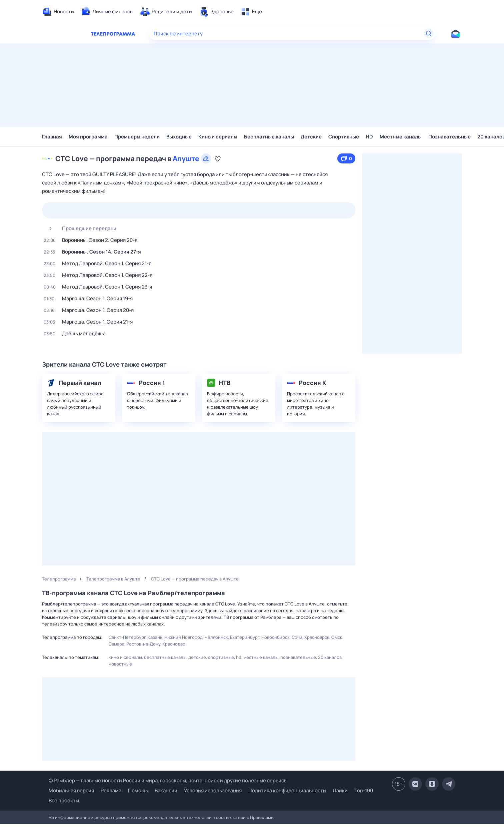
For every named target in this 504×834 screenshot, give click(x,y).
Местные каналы (401, 137)
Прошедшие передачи (80, 229)
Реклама (111, 790)
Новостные (120, 664)
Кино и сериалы (218, 137)
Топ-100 (364, 790)
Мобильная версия (71, 791)
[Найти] (429, 33)
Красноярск (317, 637)
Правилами (262, 817)
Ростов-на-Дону (143, 644)
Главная (52, 137)
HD (369, 137)
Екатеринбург (245, 637)
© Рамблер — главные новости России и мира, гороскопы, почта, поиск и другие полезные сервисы (168, 780)
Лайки (340, 790)
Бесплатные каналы (269, 137)
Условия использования (213, 790)
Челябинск (216, 637)
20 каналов (330, 657)
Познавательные (449, 137)
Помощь (138, 790)
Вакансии (166, 790)
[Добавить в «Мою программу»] (218, 158)
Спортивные (344, 137)
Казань (155, 637)
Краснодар (174, 644)
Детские (311, 137)
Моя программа (88, 137)
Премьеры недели (137, 137)
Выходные (179, 137)
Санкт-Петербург (127, 637)
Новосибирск (275, 637)
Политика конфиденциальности (287, 790)
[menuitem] (58, 12)
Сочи (297, 637)
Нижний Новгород (183, 637)
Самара (116, 644)
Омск (337, 637)
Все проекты (64, 800)
